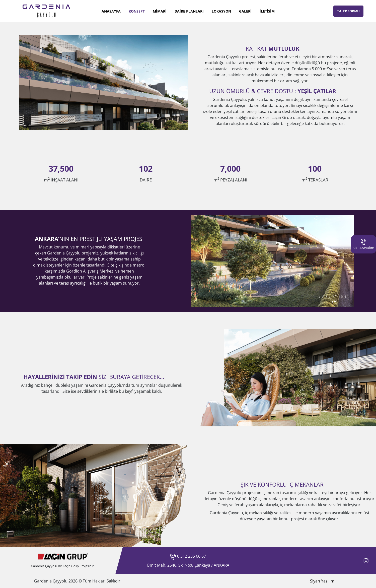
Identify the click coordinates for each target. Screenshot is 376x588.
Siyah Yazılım (322, 581)
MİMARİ (160, 11)
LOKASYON (221, 11)
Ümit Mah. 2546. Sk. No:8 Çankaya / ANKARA (188, 565)
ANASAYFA (111, 11)
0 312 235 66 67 (188, 556)
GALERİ (245, 11)
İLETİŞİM (267, 11)
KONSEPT (137, 11)
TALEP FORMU (348, 11)
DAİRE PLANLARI (189, 11)
